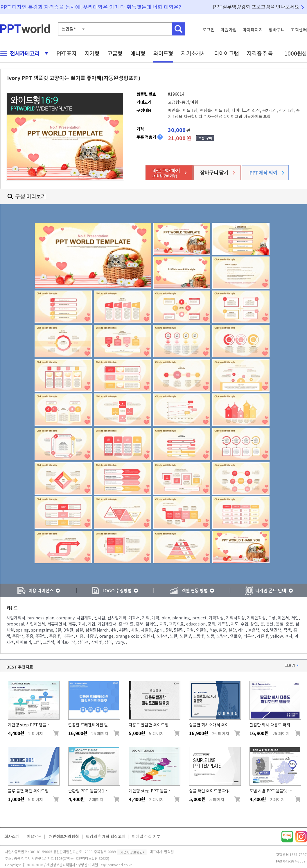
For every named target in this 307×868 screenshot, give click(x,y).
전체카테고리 (23, 53)
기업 (91, 624)
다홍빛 (91, 636)
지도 (235, 624)
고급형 (115, 53)
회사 (82, 624)
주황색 (18, 636)
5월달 (179, 630)
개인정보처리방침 (64, 837)
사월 (135, 630)
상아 (108, 642)
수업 (245, 624)
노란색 (162, 636)
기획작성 (216, 618)
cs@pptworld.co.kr (116, 865)
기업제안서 (107, 624)
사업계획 (84, 618)
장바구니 (277, 30)
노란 (174, 636)
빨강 (222, 630)
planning (181, 618)
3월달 (69, 630)
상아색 (83, 642)
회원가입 (229, 30)
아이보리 (24, 642)
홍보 (140, 624)
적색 (287, 630)
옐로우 (236, 636)
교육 (163, 624)
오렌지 (149, 636)
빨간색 (276, 630)
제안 (295, 618)
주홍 (30, 636)
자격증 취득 (260, 53)
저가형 (92, 53)
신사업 (99, 618)
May (213, 630)
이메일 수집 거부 (146, 837)
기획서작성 (235, 618)
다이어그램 (226, 53)
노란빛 (185, 636)
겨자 (289, 636)
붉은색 (254, 630)
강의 (211, 624)
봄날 (270, 624)
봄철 (280, 624)
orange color (128, 636)
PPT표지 (66, 53)
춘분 (289, 624)
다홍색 (68, 636)
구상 (272, 618)
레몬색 (249, 636)
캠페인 (151, 624)
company (65, 618)
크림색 (49, 642)
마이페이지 (253, 30)
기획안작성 (256, 618)
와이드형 (163, 53)
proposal (15, 624)
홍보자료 (126, 624)
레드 (242, 630)
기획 (146, 618)
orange (106, 636)
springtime (42, 630)
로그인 (209, 30)
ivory (119, 642)
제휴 (72, 624)
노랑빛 (199, 636)
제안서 (283, 618)
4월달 (124, 630)
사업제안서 (36, 624)
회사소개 (12, 837)
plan (166, 618)
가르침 (223, 624)
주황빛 (41, 636)
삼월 (79, 630)
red (265, 630)
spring (22, 630)
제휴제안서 (57, 624)
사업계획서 (16, 618)
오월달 (201, 630)
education (196, 624)
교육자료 (176, 624)
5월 (169, 630)
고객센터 (299, 30)
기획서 (134, 618)
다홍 (80, 636)
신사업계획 (117, 618)
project (199, 618)
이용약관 (34, 837)
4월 (114, 630)
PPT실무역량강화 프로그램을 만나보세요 (256, 7)
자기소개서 (194, 53)
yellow (277, 636)
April (159, 630)
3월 (58, 630)
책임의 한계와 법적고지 (106, 837)
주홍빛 (55, 636)
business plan (41, 618)
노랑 (211, 636)
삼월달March (97, 630)
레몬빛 (263, 636)
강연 (254, 624)
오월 (190, 630)
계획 (155, 618)
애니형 (138, 53)
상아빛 (97, 642)
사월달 (147, 630)
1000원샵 (296, 53)
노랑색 (222, 636)
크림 (37, 642)
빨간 (232, 630)
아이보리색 (66, 642)
